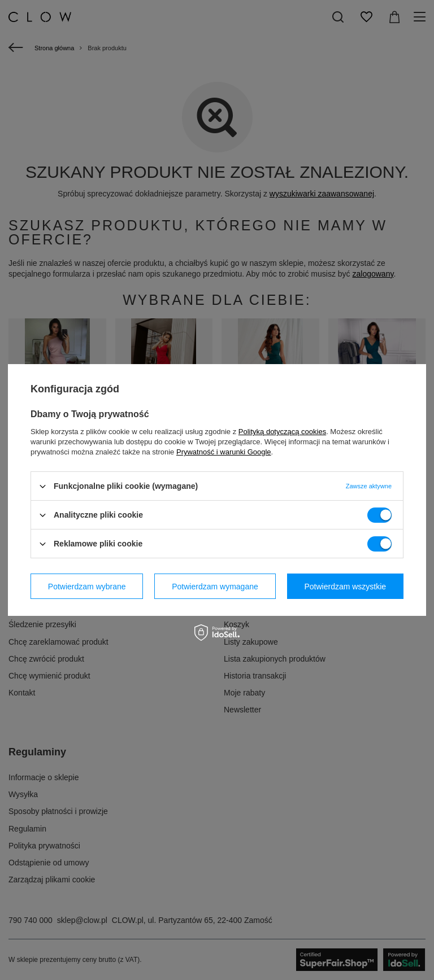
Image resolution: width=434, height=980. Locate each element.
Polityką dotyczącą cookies (282, 432)
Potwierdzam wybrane (87, 586)
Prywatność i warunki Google (224, 452)
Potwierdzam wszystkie (345, 586)
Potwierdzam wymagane (215, 586)
